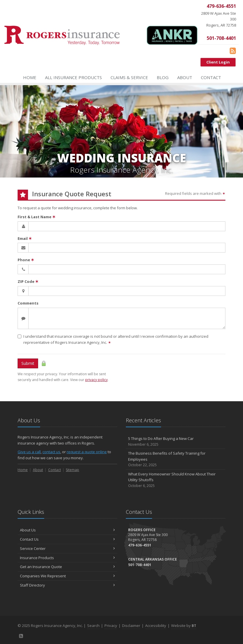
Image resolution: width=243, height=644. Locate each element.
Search (93, 626)
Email (25, 238)
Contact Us (67, 539)
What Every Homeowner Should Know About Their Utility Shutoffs (176, 480)
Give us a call (29, 452)
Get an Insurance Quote (67, 567)
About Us (67, 530)
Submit (28, 363)
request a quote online (87, 452)
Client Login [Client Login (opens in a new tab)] (218, 62)
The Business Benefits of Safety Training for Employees (176, 459)
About (185, 77)
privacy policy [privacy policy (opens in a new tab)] (96, 380)
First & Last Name (37, 217)
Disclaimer (131, 626)
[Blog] (233, 51)
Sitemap (72, 470)
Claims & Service (129, 77)
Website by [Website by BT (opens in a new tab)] (184, 626)
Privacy (111, 626)
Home (30, 77)
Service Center (67, 548)
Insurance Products (67, 558)
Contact (211, 77)
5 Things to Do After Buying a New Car (176, 442)
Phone (26, 260)
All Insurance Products (73, 77)
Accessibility (156, 626)
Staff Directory (67, 585)
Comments (28, 303)
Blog (163, 77)
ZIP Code (28, 281)
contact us (51, 452)
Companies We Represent (67, 576)
